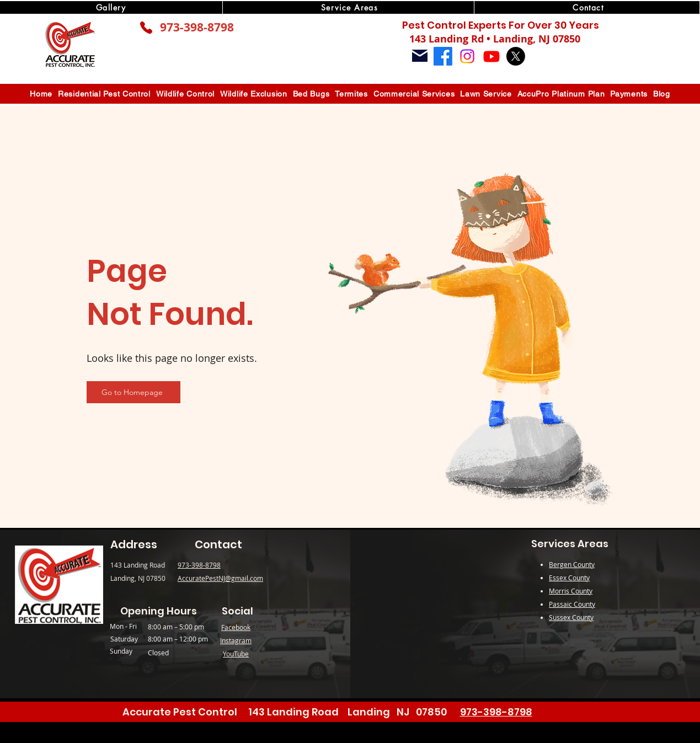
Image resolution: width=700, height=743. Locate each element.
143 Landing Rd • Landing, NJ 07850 (495, 39)
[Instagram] (467, 56)
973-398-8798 (197, 27)
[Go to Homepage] (133, 392)
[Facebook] (443, 56)
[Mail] (420, 56)
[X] (516, 56)
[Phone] (146, 28)
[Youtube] (491, 56)
